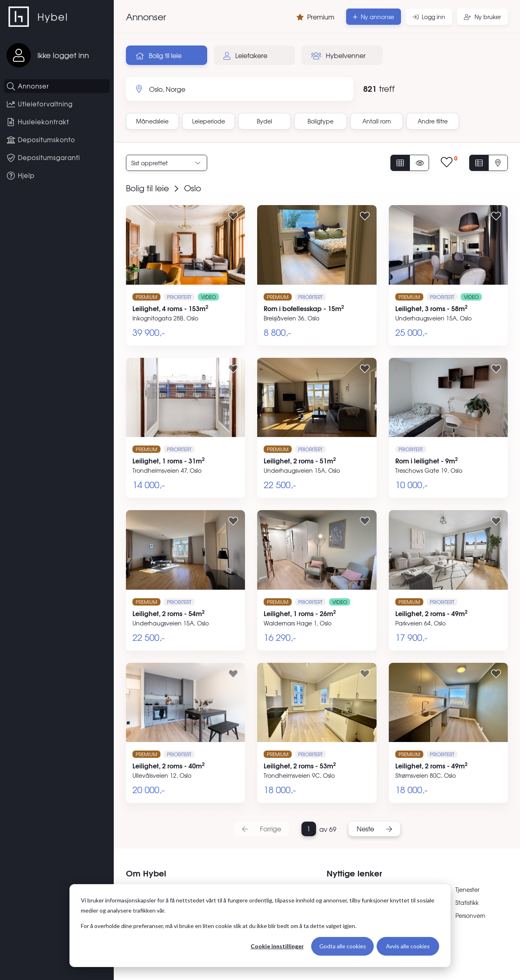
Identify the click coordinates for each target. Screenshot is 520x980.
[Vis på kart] (498, 163)
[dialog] (260, 926)
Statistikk (467, 902)
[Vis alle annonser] (400, 163)
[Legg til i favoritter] (233, 216)
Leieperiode (209, 121)
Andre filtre (433, 121)
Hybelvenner (338, 55)
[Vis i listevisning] (479, 163)
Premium (315, 17)
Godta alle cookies (343, 946)
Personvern (470, 915)
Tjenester (467, 889)
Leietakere (245, 55)
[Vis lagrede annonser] (449, 163)
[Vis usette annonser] (419, 163)
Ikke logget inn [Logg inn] (63, 55)
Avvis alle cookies (408, 946)
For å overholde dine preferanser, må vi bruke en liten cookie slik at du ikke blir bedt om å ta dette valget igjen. (219, 926)
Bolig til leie (159, 55)
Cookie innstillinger (277, 946)
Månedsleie (152, 121)
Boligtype (321, 121)
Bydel (264, 121)
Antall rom (377, 121)
